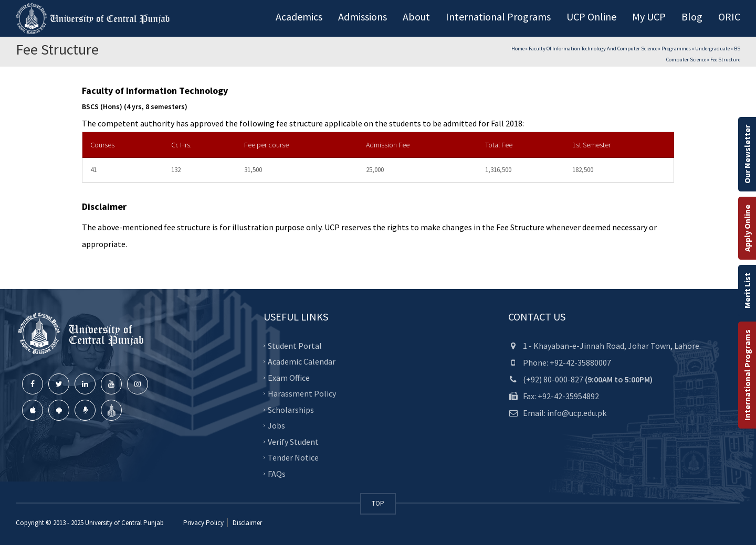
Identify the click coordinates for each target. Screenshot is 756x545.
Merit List (747, 291)
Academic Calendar (302, 361)
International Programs (747, 375)
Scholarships (291, 410)
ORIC (729, 17)
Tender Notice (293, 457)
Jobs (276, 425)
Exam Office (289, 378)
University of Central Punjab (124, 523)
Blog (692, 17)
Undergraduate (712, 49)
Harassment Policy (302, 393)
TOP (378, 503)
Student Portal (295, 346)
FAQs (277, 474)
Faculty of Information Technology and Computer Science (593, 49)
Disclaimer (246, 523)
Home (518, 49)
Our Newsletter (747, 154)
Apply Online (747, 228)
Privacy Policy (203, 523)
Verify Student (293, 442)
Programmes (676, 49)
